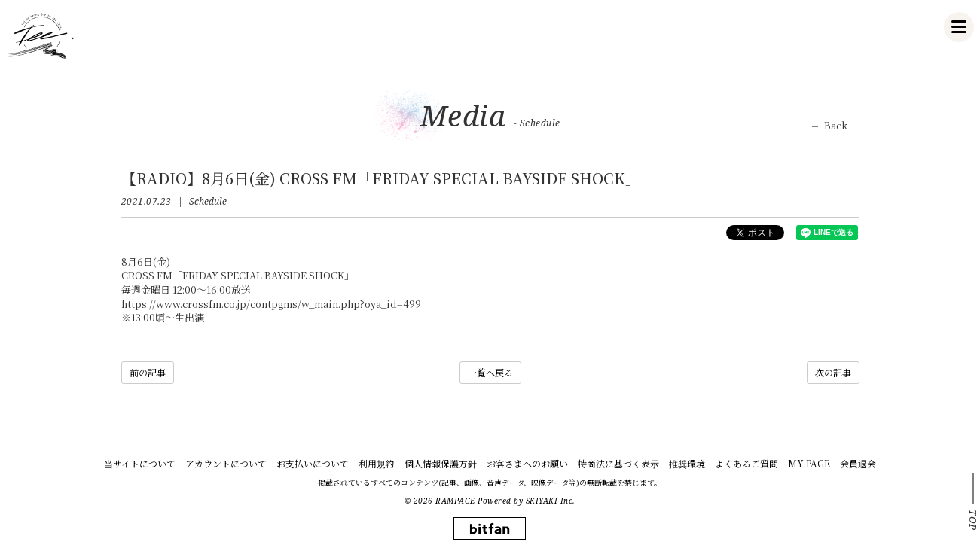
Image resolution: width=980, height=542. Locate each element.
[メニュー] (959, 27)
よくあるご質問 (746, 463)
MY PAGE (809, 463)
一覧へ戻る (490, 372)
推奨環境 (687, 463)
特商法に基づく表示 (618, 463)
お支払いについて (313, 463)
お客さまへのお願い (527, 463)
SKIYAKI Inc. (551, 501)
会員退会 (858, 463)
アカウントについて (226, 463)
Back (836, 126)
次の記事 (833, 372)
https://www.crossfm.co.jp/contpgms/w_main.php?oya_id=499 (271, 304)
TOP (973, 520)
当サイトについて (140, 463)
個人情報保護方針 (441, 463)
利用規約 (377, 463)
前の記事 (148, 372)
